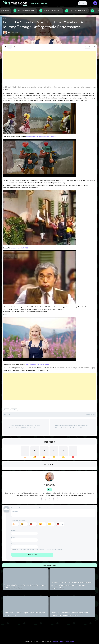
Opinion (44, 3)
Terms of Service (58, 642)
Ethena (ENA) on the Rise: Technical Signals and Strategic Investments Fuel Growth (69, 614)
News (32, 3)
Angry (62, 524)
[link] (94, 47)
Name (14, 531)
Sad (53, 524)
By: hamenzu (13, 33)
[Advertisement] (49, 67)
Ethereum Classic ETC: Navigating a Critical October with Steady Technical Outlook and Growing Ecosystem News (71, 585)
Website (14, 544)
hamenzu (50, 485)
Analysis (37, 3)
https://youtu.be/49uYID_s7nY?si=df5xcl (37, 364)
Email (13, 537)
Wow (44, 524)
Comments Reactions (18, 520)
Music (11, 19)
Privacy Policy (69, 642)
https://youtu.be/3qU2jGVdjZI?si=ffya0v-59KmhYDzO (42, 137)
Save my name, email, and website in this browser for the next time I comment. (38, 550)
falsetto (7, 410)
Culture (5, 19)
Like (17, 524)
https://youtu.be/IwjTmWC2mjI (21, 248)
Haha (35, 524)
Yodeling (14, 410)
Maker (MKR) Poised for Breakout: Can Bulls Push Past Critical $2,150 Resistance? (24, 427)
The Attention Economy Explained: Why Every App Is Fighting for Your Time (25, 587)
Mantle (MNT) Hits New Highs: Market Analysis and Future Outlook (24, 614)
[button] (91, 3)
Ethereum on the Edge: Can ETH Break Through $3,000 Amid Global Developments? (71, 427)
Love (26, 524)
